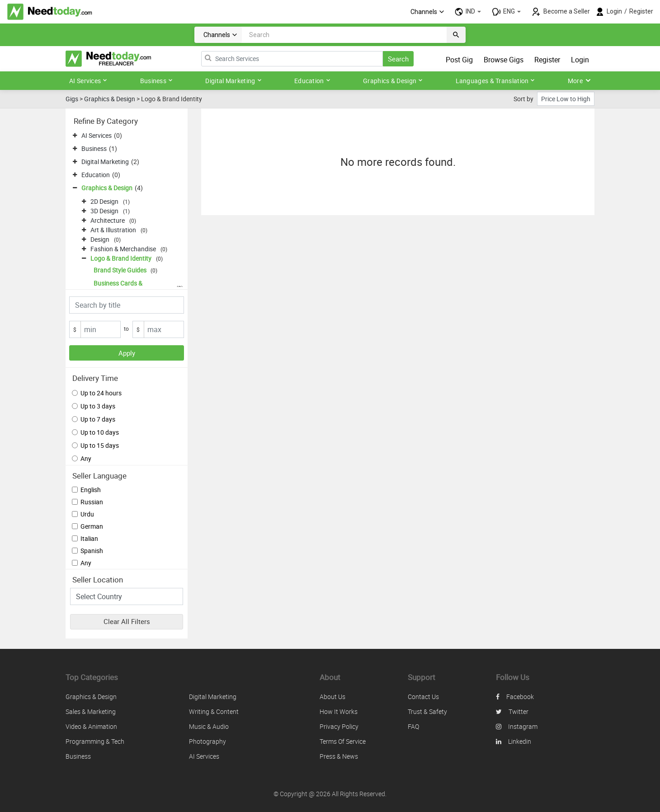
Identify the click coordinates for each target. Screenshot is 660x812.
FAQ (413, 726)
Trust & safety (427, 711)
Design (100, 239)
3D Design (104, 211)
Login (614, 11)
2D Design (104, 201)
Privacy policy (339, 726)
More (579, 81)
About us (332, 697)
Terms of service (343, 741)
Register (641, 11)
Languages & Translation (495, 81)
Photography (207, 741)
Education (312, 81)
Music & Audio (209, 726)
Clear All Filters (127, 621)
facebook (515, 697)
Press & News (339, 756)
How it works (339, 711)
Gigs (72, 99)
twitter (512, 711)
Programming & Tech (95, 741)
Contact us (423, 697)
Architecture (108, 220)
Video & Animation (91, 726)
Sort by (523, 99)
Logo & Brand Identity (121, 258)
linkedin (514, 741)
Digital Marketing (233, 81)
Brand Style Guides (120, 270)
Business (156, 81)
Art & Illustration (113, 230)
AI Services (88, 81)
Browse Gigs (504, 60)
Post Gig (459, 60)
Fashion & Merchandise (123, 249)
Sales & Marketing (91, 711)
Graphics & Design (393, 81)
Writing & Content (214, 711)
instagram (517, 726)
